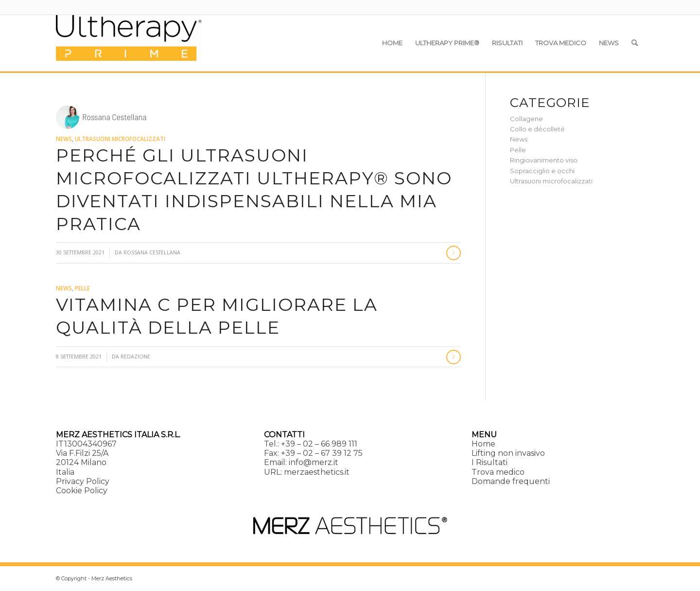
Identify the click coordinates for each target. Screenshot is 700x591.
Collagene (526, 119)
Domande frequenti (511, 481)
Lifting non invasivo (508, 453)
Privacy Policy (83, 481)
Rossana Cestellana (152, 252)
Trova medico (498, 472)
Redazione (135, 357)
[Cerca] (635, 43)
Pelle (82, 288)
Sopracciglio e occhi (542, 171)
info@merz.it (314, 462)
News (64, 139)
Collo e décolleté (537, 129)
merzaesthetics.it (317, 472)
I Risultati (490, 462)
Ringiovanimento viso (544, 160)
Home (483, 444)
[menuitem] (392, 43)
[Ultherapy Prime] (129, 43)
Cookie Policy (82, 491)
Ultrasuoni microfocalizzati (120, 139)
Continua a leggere (454, 253)
